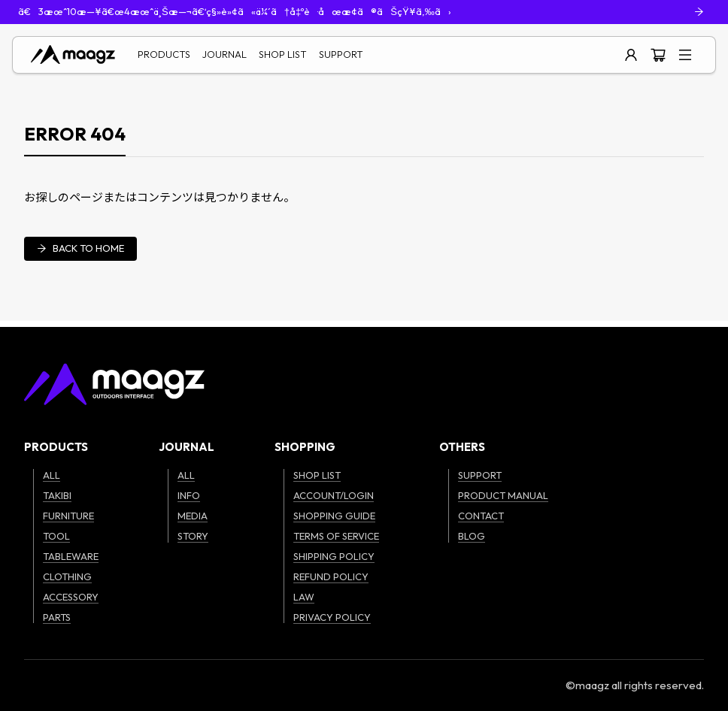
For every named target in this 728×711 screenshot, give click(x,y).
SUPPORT (341, 54)
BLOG (472, 536)
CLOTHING (67, 576)
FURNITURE (68, 516)
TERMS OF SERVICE (336, 536)
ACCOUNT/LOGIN (334, 495)
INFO (189, 495)
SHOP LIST (283, 54)
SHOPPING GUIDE (334, 516)
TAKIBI (57, 495)
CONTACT (481, 516)
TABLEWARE (71, 556)
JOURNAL (224, 54)
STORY (193, 536)
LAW (304, 597)
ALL (52, 475)
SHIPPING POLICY (334, 556)
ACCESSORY (71, 597)
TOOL (56, 536)
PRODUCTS (164, 54)
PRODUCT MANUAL (503, 495)
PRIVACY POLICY (332, 617)
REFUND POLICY (331, 576)
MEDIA (193, 516)
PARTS (57, 617)
